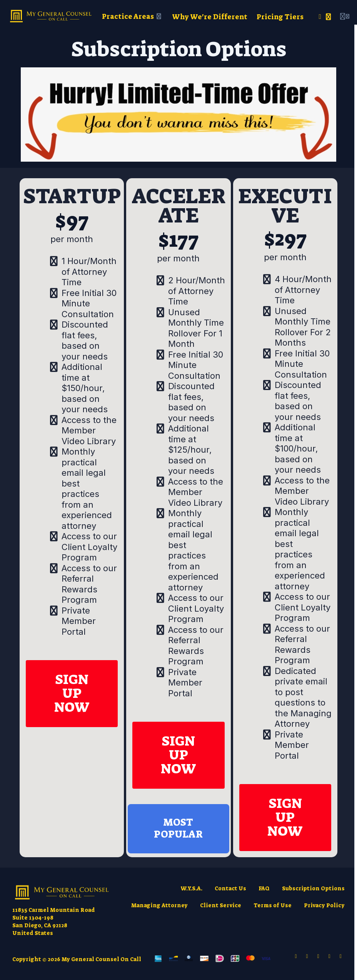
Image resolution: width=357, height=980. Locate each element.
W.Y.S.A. (191, 888)
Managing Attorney (159, 905)
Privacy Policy (324, 905)
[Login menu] (345, 17)
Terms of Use (273, 905)
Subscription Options (313, 888)
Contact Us (230, 888)
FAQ (264, 888)
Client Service (221, 905)
